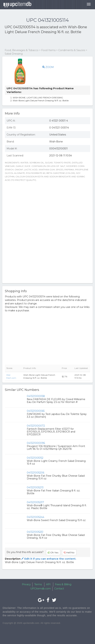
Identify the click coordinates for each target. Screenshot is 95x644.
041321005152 (35, 458)
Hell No (69, 552)
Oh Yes (53, 552)
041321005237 (35, 502)
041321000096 (36, 443)
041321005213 (35, 487)
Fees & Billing (63, 584)
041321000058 (36, 396)
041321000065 (36, 411)
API (48, 584)
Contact (59, 589)
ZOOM (48, 67)
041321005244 (35, 517)
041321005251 (35, 532)
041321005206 (35, 473)
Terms (38, 584)
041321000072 (36, 426)
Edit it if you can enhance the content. (48, 559)
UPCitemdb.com (41, 589)
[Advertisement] (45, 41)
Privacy (26, 584)
